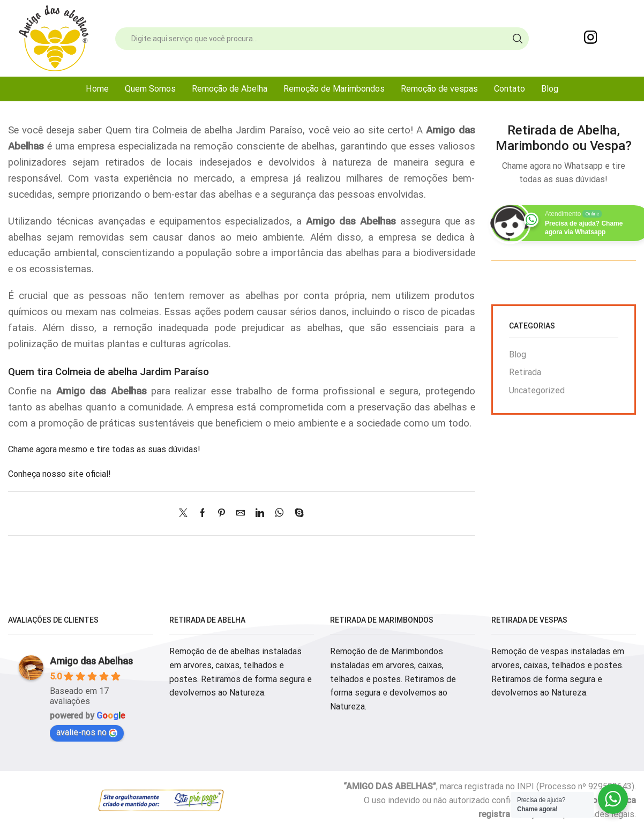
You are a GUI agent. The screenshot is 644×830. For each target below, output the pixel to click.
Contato (510, 89)
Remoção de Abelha (230, 89)
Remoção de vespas (439, 89)
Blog (550, 89)
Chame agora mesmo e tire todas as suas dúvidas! (104, 449)
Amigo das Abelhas (91, 661)
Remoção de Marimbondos (334, 89)
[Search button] (518, 39)
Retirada (525, 372)
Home (97, 89)
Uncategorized (537, 390)
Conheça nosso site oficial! (59, 474)
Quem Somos (150, 89)
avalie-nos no (87, 732)
